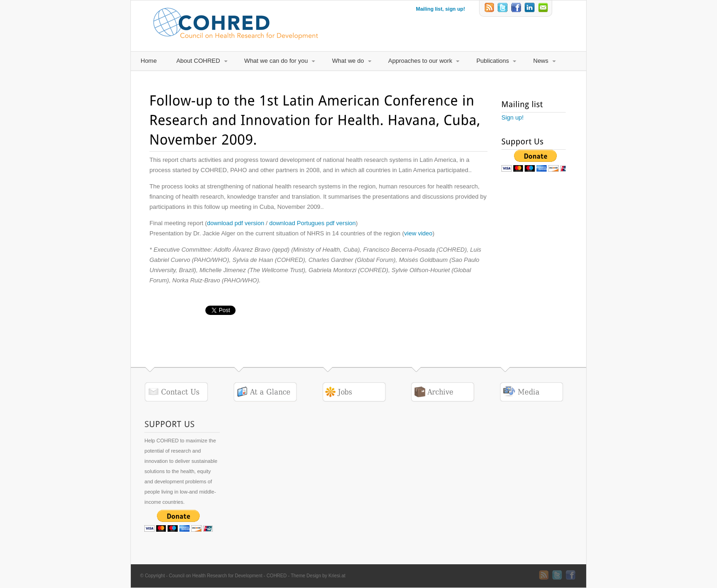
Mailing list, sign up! (440, 9)
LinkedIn (530, 8)
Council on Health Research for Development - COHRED (228, 576)
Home (149, 61)
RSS (490, 8)
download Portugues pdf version (312, 223)
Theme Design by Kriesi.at (318, 576)
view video (418, 233)
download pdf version (236, 223)
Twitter (503, 8)
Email (544, 8)
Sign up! (513, 117)
